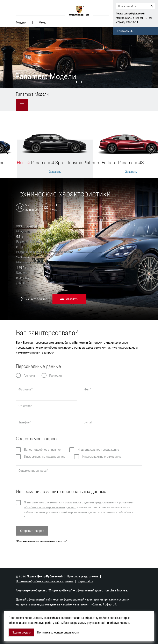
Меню (43, 22)
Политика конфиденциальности (58, 632)
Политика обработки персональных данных (45, 581)
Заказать (55, 172)
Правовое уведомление (83, 576)
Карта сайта (85, 581)
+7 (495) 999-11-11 (127, 22)
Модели (21, 22)
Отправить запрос (32, 531)
